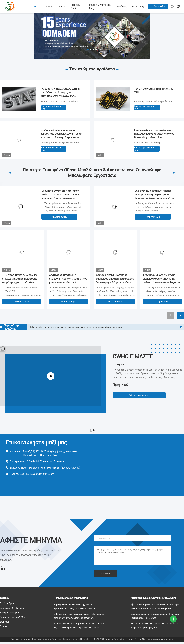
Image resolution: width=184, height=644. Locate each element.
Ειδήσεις (122, 7)
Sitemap (4, 626)
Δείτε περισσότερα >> (139, 395)
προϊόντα (49, 7)
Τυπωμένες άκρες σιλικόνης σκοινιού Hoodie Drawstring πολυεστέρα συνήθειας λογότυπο (162, 279)
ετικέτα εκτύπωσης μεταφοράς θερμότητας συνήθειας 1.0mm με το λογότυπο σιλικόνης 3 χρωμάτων (61, 134)
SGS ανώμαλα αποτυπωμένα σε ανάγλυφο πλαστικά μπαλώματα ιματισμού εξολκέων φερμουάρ (76, 327)
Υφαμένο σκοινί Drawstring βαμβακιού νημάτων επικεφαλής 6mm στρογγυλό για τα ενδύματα (115, 279)
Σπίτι (36, 7)
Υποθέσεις (138, 7)
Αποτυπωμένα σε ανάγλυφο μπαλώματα (60, 101)
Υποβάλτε (105, 573)
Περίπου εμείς (76, 7)
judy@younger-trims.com (40, 474)
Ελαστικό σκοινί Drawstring (147, 143)
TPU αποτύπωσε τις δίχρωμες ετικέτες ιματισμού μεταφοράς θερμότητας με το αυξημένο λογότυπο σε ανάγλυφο (20, 279)
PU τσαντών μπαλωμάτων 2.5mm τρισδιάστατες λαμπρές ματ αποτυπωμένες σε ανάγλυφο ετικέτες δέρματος (60, 93)
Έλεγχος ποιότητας (10, 613)
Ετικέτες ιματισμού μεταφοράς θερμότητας (61, 143)
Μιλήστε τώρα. (158, 7)
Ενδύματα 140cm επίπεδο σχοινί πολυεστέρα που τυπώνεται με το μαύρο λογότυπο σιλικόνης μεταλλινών (61, 195)
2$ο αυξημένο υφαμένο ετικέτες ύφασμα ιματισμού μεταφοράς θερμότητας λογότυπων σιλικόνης (155, 194)
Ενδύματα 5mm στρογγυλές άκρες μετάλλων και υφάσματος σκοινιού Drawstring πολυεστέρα (154, 134)
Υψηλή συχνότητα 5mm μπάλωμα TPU (154, 91)
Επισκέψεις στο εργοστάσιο (14, 608)
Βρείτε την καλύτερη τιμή (51, 107)
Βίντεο (63, 7)
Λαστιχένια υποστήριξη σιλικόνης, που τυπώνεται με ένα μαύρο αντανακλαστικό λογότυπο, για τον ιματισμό (68, 279)
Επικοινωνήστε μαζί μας (101, 7)
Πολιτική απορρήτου (20, 639)
